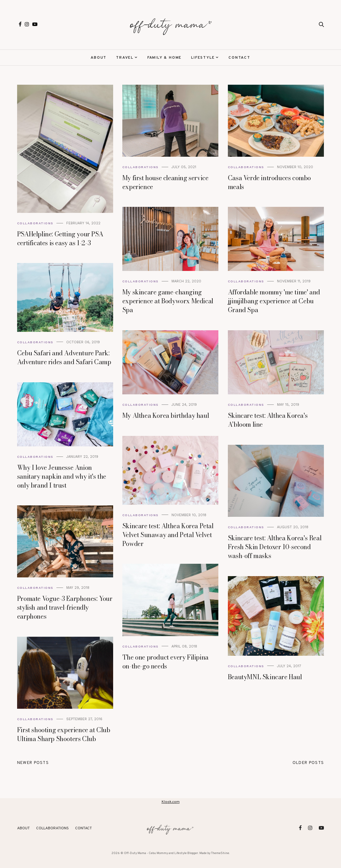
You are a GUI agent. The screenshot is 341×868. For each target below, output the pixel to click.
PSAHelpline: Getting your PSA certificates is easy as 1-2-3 (60, 238)
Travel (125, 58)
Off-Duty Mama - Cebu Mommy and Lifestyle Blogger (161, 853)
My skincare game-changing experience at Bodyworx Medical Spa (168, 301)
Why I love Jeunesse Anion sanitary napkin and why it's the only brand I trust (62, 476)
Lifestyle (203, 58)
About (99, 58)
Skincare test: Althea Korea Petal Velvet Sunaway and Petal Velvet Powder (168, 535)
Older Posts (308, 763)
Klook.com (171, 802)
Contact (239, 58)
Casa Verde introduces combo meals (269, 182)
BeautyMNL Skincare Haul (265, 677)
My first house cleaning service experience (165, 182)
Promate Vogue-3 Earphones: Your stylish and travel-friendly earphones (65, 607)
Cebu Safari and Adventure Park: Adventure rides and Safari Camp (64, 357)
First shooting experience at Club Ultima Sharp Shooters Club (64, 734)
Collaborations (35, 223)
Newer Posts (33, 763)
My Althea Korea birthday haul (166, 415)
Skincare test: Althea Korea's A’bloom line (268, 420)
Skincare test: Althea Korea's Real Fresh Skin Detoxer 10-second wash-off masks (275, 547)
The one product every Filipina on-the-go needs (165, 662)
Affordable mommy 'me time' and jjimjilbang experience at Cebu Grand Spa (274, 301)
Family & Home (164, 58)
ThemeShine (220, 853)
